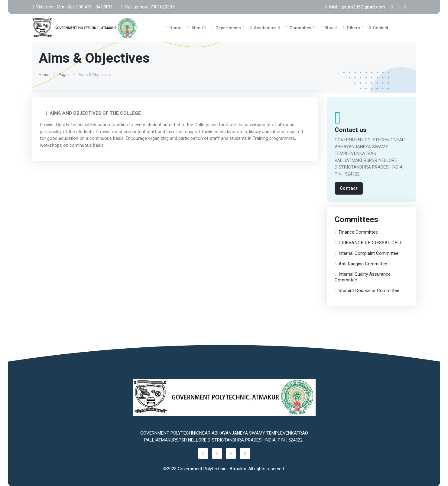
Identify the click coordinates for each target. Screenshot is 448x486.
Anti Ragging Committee (361, 263)
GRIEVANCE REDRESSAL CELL (369, 243)
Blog (327, 28)
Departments (226, 28)
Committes (299, 28)
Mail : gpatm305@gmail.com (355, 7)
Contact (379, 28)
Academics (263, 28)
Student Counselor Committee (367, 290)
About (195, 28)
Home (174, 28)
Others (352, 28)
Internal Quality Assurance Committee (363, 277)
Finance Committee (356, 232)
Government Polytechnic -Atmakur (212, 468)
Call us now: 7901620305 (148, 7)
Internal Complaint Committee (367, 253)
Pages (64, 74)
